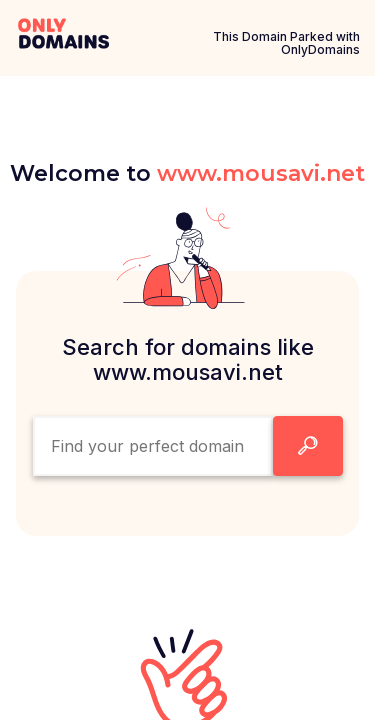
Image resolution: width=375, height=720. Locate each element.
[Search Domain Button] (308, 446)
